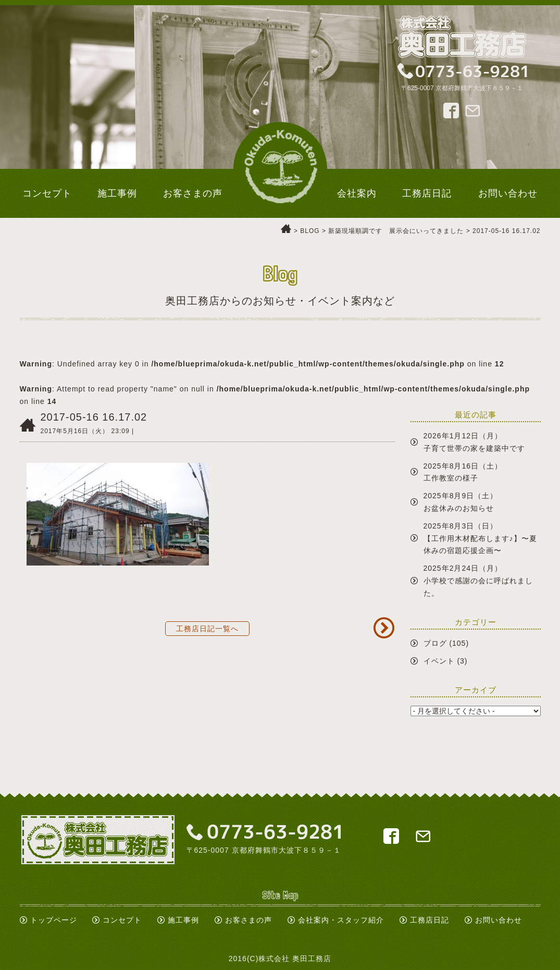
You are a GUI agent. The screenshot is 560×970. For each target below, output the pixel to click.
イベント (439, 661)
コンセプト (122, 920)
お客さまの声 (248, 920)
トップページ (54, 920)
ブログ (435, 643)
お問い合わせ (499, 920)
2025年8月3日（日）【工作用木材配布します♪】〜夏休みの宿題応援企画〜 (480, 538)
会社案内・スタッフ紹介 (341, 920)
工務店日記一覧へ (207, 629)
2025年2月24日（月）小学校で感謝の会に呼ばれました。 (478, 581)
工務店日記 (430, 920)
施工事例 (183, 920)
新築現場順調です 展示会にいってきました (396, 231)
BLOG (310, 231)
